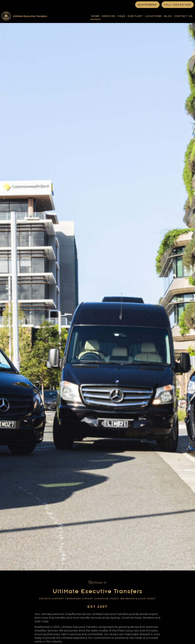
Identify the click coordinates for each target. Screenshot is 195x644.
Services (109, 16)
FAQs (122, 16)
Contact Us (183, 16)
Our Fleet (135, 16)
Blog (168, 16)
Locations (154, 16)
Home (96, 16)
